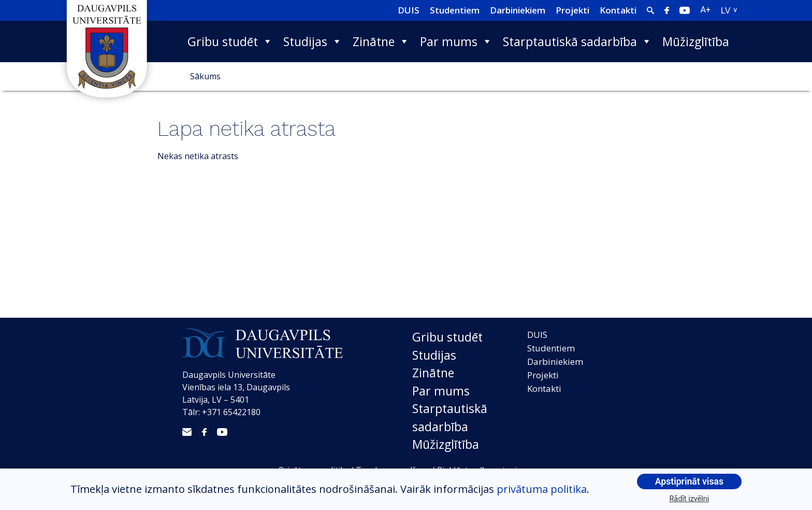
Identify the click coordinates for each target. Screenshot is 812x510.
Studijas (313, 41)
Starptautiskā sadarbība (577, 41)
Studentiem (455, 10)
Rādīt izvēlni (690, 499)
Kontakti (618, 10)
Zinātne (381, 41)
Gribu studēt (230, 41)
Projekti (572, 10)
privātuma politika (542, 489)
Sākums (205, 76)
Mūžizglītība (696, 41)
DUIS (409, 10)
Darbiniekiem (518, 10)
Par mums (456, 41)
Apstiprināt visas (689, 481)
